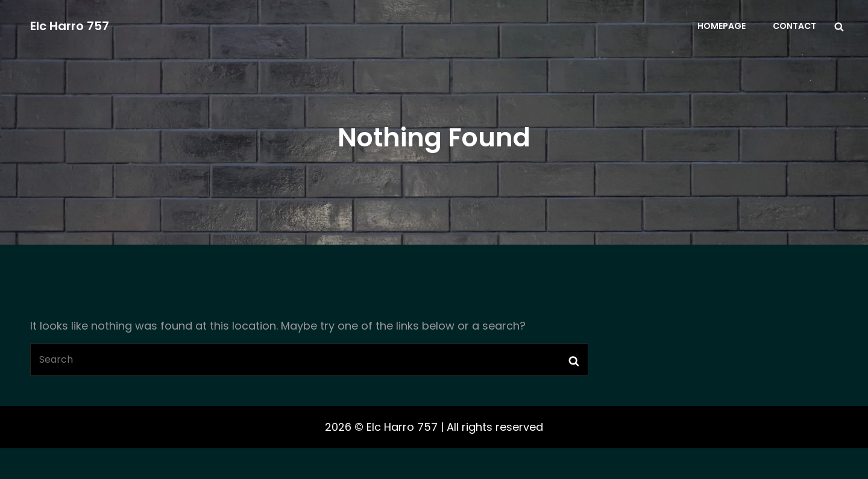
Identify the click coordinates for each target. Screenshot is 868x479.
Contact (794, 26)
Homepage (722, 26)
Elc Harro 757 (70, 26)
